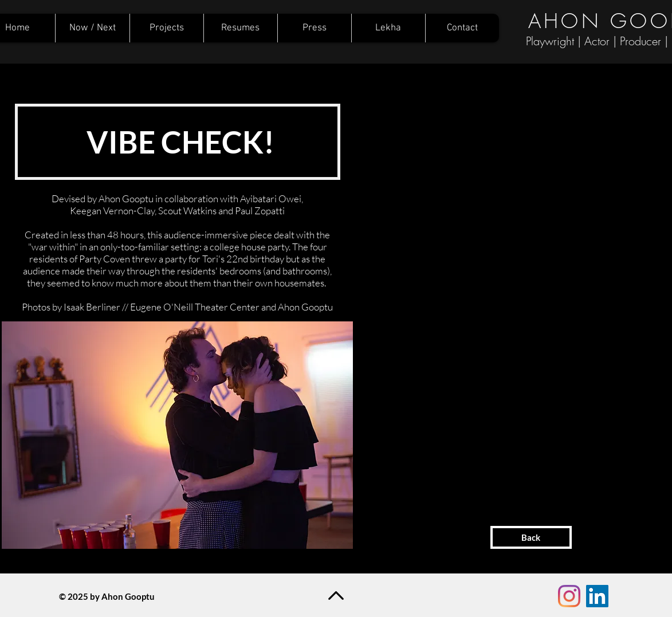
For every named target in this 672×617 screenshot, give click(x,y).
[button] (177, 435)
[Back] (531, 537)
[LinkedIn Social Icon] (597, 596)
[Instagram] (569, 596)
